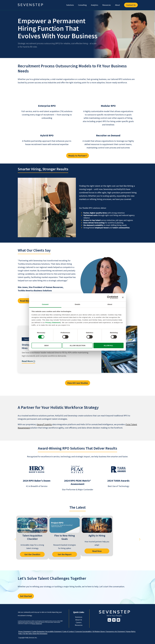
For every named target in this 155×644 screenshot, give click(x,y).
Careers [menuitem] (79, 622)
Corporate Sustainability (84, 631)
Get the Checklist (32, 554)
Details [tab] (77, 304)
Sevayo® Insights (44, 424)
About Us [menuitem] (79, 620)
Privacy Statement (53, 322)
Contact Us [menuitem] (131, 5)
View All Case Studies (78, 383)
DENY (47, 345)
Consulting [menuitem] (82, 5)
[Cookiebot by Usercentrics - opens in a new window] (109, 297)
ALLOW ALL (108, 345)
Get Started (26, 596)
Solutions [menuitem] (70, 5)
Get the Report (65, 554)
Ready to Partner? (78, 156)
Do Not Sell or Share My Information (35, 634)
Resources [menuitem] (107, 5)
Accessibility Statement (54, 631)
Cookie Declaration (38, 631)
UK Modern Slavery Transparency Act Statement (109, 631)
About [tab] (110, 304)
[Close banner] (123, 297)
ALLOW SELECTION (78, 345)
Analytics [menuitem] (95, 5)
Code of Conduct (69, 631)
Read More (25, 301)
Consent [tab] (45, 304)
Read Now (97, 551)
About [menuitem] (117, 5)
